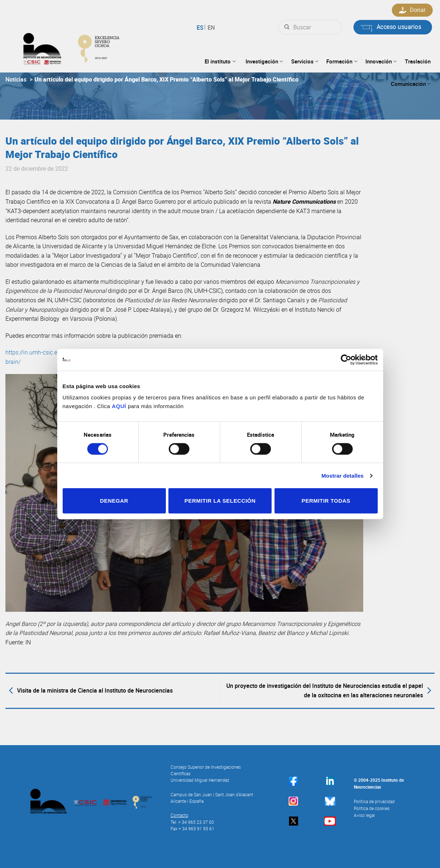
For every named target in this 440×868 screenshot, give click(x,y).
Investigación (264, 61)
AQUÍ (119, 406)
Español (201, 28)
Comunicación (411, 84)
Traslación (418, 61)
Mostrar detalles (342, 475)
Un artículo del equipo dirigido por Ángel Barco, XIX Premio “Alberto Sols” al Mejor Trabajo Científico (166, 79)
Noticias (16, 79)
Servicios (305, 61)
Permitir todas (326, 501)
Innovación (381, 61)
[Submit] (287, 27)
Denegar (114, 501)
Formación (342, 61)
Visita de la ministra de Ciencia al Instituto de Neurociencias (89, 691)
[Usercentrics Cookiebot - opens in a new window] (346, 360)
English (210, 28)
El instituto (220, 61)
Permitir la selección (220, 501)
